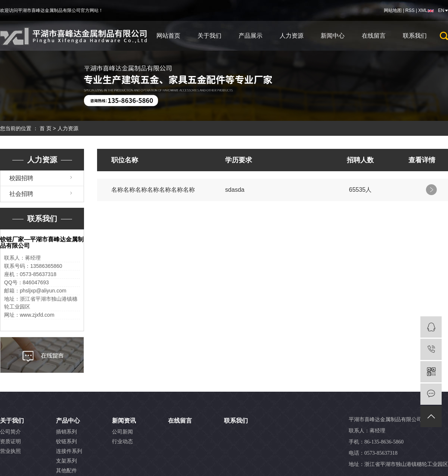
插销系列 (66, 432)
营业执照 (10, 451)
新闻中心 (333, 36)
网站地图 (393, 10)
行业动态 (122, 441)
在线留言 (374, 36)
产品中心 (68, 421)
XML (423, 10)
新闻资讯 (124, 421)
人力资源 (292, 36)
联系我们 (415, 36)
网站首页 (168, 36)
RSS (410, 10)
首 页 (46, 128)
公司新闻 (122, 432)
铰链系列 (66, 441)
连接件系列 (69, 451)
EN (441, 10)
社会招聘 (21, 194)
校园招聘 (21, 178)
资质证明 (10, 441)
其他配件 (66, 471)
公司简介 (10, 432)
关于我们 (209, 36)
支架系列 (66, 461)
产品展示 (251, 36)
